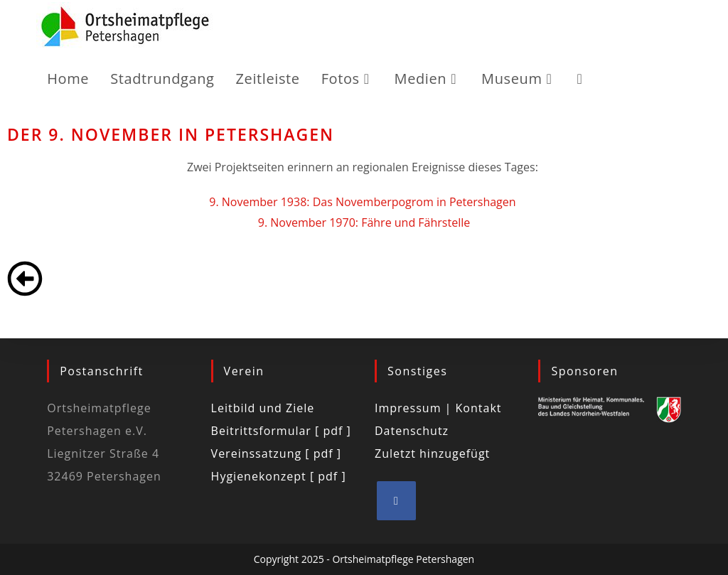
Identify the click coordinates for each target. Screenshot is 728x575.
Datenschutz (412, 431)
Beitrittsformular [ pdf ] (281, 431)
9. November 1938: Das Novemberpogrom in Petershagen (364, 202)
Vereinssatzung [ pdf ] (276, 453)
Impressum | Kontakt (438, 408)
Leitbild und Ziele (263, 408)
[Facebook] (396, 501)
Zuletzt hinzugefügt (432, 453)
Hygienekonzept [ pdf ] (279, 476)
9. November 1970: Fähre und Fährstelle (364, 222)
